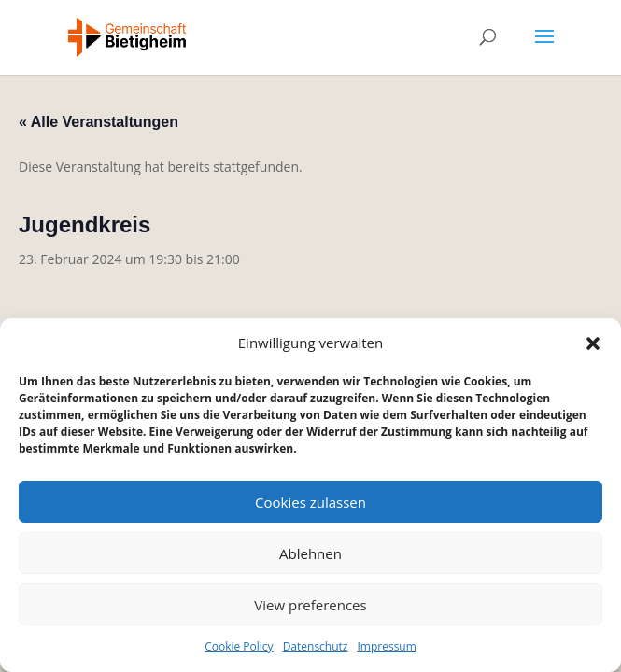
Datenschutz (316, 646)
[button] (593, 343)
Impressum (386, 646)
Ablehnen (310, 553)
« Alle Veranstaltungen (99, 122)
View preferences (310, 605)
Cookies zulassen (310, 502)
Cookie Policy (239, 646)
